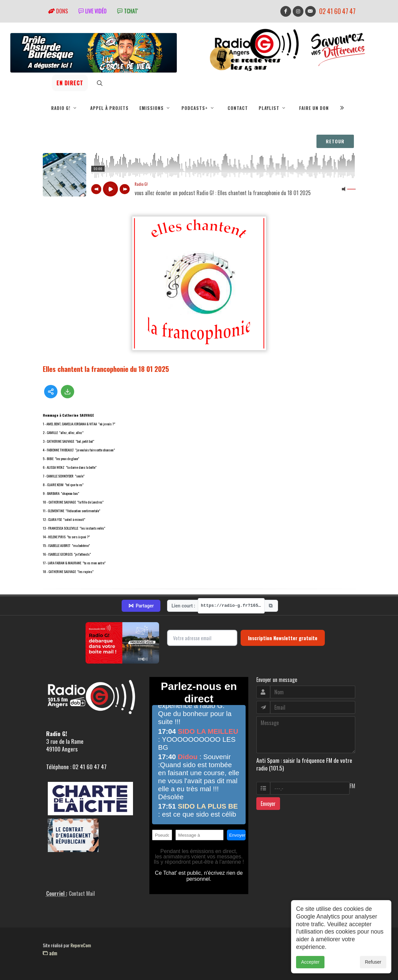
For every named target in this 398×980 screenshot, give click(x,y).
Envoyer (268, 804)
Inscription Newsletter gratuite (283, 638)
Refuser (373, 962)
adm (50, 953)
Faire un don (314, 108)
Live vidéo (93, 11)
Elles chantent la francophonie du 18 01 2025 (106, 369)
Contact (238, 108)
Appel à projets (109, 108)
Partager (141, 606)
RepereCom (81, 945)
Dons (58, 11)
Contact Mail (82, 893)
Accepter (310, 962)
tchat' (128, 11)
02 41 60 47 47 (337, 11)
